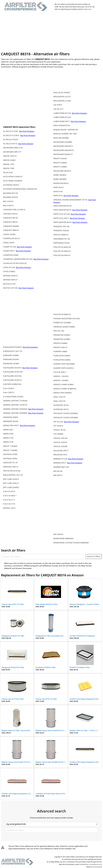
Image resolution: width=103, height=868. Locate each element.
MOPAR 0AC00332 (61, 183)
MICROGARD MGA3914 (63, 146)
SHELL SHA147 (59, 397)
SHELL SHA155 (59, 401)
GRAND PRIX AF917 (11, 425)
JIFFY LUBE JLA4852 (11, 487)
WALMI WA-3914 (60, 455)
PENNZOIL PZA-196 (61, 226)
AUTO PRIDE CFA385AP (13, 181)
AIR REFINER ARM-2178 (13, 148)
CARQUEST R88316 (11, 230)
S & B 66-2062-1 (60, 372)
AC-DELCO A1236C (11, 131)
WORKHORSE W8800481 (64, 538)
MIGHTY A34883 (60, 167)
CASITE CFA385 (9, 234)
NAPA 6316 (58, 196)
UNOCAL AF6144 (60, 438)
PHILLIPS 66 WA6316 (62, 251)
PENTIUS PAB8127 (61, 235)
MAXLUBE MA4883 (61, 138)
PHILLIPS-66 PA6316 (62, 255)
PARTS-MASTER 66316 (63, 222)
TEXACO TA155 (59, 430)
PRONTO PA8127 (60, 347)
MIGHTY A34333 (60, 158)
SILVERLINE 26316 (61, 409)
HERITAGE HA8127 (11, 467)
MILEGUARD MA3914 (62, 171)
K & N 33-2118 (9, 504)
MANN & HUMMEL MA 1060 (65, 134)
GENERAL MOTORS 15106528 (15, 401)
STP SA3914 (58, 426)
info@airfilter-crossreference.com (91, 864)
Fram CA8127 (9, 392)
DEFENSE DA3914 (10, 276)
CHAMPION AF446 (11, 255)
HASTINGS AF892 (10, 458)
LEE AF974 (58, 105)
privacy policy (97, 867)
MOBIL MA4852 (60, 175)
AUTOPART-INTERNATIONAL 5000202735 (20, 189)
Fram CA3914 (9, 388)
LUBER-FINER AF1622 (62, 117)
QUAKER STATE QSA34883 (64, 364)
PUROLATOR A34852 (62, 356)
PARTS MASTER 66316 (63, 210)
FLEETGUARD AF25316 (13, 368)
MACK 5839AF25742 (62, 125)
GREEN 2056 (8, 434)
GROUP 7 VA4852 (10, 446)
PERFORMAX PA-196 (62, 239)
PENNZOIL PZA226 (61, 230)
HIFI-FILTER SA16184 (12, 471)
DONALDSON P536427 (13, 347)
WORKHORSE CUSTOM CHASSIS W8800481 (71, 543)
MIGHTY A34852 (60, 163)
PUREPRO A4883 (60, 351)
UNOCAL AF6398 (60, 446)
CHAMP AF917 (9, 251)
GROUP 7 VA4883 (10, 450)
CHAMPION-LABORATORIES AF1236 (18, 259)
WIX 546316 (58, 534)
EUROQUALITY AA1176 (13, 351)
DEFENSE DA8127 (10, 280)
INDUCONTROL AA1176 (13, 475)
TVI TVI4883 (58, 434)
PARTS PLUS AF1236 (62, 214)
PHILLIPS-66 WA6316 (62, 314)
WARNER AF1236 (61, 459)
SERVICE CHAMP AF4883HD (65, 389)
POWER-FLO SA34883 (62, 323)
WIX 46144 (58, 471)
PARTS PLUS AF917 (61, 218)
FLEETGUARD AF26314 (12, 380)
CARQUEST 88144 (10, 218)
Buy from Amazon (27, 131)
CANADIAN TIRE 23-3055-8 (14, 210)
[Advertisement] (52, 32)
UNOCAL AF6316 (60, 442)
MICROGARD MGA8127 (63, 154)
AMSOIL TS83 (9, 168)
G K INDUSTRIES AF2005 (13, 397)
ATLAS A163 (8, 172)
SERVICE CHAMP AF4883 (64, 384)
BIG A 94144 (8, 201)
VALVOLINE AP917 (61, 451)
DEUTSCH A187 (9, 284)
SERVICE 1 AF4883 (61, 380)
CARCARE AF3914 (10, 214)
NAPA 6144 (58, 191)
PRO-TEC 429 (59, 331)
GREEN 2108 (8, 442)
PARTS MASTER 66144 (62, 206)
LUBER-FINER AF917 (62, 121)
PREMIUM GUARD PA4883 (64, 327)
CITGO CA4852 (9, 271)
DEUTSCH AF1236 (11, 288)
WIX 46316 (58, 475)
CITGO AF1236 (9, 267)
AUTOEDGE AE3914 (11, 185)
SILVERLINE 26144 (61, 405)
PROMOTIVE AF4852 (62, 335)
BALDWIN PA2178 (10, 193)
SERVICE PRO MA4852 (62, 393)
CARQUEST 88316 (10, 222)
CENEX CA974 (9, 243)
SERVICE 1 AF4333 (61, 376)
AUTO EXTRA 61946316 (13, 177)
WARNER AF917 (60, 463)
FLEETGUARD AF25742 (12, 376)
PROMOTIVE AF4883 (62, 339)
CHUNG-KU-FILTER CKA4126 (15, 263)
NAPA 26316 (58, 187)
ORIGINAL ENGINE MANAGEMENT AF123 (71, 200)
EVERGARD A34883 (11, 355)
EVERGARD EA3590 (11, 359)
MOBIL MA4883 (60, 179)
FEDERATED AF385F (11, 364)
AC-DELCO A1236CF (11, 135)
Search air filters (94, 556)
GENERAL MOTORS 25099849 (15, 413)
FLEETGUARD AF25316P (13, 372)
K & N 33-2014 (9, 491)
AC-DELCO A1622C (11, 139)
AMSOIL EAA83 (9, 160)
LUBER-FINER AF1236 (62, 113)
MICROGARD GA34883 (63, 142)
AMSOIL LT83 (9, 164)
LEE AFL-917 (58, 109)
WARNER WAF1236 (61, 467)
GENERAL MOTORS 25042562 (15, 409)
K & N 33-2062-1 (10, 496)
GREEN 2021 (8, 430)
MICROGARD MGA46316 (64, 150)
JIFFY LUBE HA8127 (11, 483)
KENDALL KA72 (9, 508)
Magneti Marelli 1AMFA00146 (66, 130)
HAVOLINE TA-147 (11, 463)
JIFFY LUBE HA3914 (11, 479)
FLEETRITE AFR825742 (12, 384)
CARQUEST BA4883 (11, 226)
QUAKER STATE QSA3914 (64, 368)
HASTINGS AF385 (10, 454)
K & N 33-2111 (9, 500)
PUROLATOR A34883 (62, 360)
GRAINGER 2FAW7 (11, 417)
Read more (88, 9)
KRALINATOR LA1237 (62, 97)
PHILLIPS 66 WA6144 (62, 247)
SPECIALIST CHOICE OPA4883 (66, 417)
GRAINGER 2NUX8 (11, 421)
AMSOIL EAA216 (10, 156)
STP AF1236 (58, 422)
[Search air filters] (44, 557)
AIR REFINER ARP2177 (12, 152)
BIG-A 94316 (8, 206)
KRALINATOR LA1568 (62, 101)
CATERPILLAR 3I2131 (12, 238)
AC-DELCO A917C (10, 144)
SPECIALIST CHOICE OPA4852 (66, 413)
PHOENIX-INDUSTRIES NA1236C (67, 319)
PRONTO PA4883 (60, 343)
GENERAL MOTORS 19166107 (15, 405)
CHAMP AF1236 (10, 247)
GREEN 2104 (8, 438)
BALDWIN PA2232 (10, 197)
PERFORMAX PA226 (61, 243)
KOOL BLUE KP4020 (62, 93)
